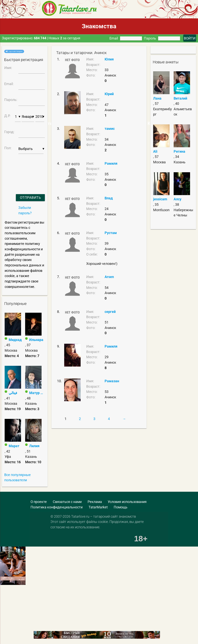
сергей (110, 312)
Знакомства (99, 26)
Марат (14, 446)
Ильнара (36, 340)
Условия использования (127, 502)
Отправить (30, 198)
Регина (179, 151)
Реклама (95, 502)
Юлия (109, 59)
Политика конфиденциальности (57, 507)
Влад (109, 198)
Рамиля (111, 163)
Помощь (121, 507)
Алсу (178, 199)
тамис (110, 129)
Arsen (109, 277)
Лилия (34, 446)
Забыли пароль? (25, 210)
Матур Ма (37, 393)
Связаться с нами (67, 502)
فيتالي (13, 393)
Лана (157, 98)
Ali (155, 151)
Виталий (180, 98)
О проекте (39, 502)
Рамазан (112, 381)
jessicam (160, 199)
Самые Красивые (150, 123)
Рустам (111, 233)
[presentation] (24, 169)
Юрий (109, 94)
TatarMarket (98, 507)
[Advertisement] (28, 621)
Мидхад (15, 340)
